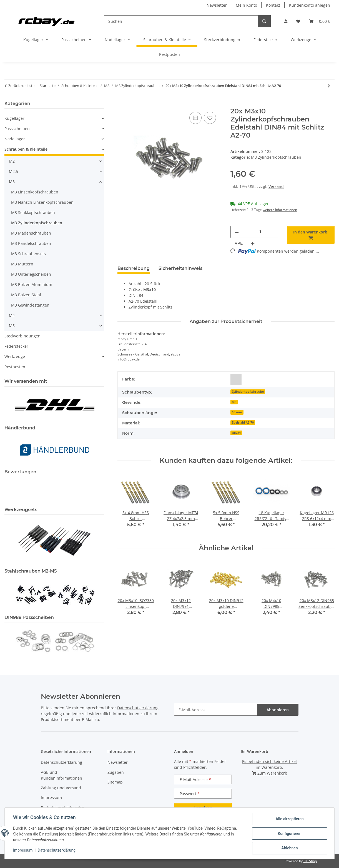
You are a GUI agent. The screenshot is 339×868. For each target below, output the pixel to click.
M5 (12, 326)
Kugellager (14, 118)
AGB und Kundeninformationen (61, 775)
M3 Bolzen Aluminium (32, 284)
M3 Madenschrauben (31, 233)
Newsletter (217, 5)
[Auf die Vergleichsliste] (195, 118)
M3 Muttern (22, 264)
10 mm (237, 412)
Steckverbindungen (22, 336)
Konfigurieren (289, 834)
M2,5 (13, 171)
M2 (12, 161)
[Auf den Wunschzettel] (210, 118)
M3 (234, 402)
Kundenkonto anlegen (310, 5)
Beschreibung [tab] (134, 268)
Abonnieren (278, 710)
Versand (276, 186)
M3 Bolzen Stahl (26, 295)
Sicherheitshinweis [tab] (180, 268)
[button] (286, 21)
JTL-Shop (310, 861)
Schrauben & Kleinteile (26, 149)
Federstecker (16, 346)
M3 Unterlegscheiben (31, 274)
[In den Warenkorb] (122, 104)
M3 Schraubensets (28, 254)
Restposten (15, 367)
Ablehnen (289, 848)
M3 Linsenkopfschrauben (35, 192)
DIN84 (236, 433)
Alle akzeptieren (289, 819)
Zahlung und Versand (61, 788)
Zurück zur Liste (21, 86)
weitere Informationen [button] (280, 210)
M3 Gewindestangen (30, 305)
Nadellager (15, 139)
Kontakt (273, 5)
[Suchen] (181, 21)
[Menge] (260, 232)
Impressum (23, 851)
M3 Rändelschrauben (31, 243)
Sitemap (115, 782)
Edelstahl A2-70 (243, 422)
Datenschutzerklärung (57, 851)
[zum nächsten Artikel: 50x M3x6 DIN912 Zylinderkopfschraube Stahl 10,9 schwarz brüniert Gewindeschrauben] (329, 86)
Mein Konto (246, 5)
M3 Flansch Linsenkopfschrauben (42, 202)
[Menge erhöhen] (253, 243)
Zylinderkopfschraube (248, 392)
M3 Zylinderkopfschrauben (276, 157)
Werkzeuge (15, 356)
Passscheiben (17, 129)
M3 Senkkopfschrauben (33, 212)
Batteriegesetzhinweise (62, 808)
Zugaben (116, 772)
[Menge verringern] (237, 232)
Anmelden (203, 808)
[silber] (236, 379)
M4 (12, 315)
